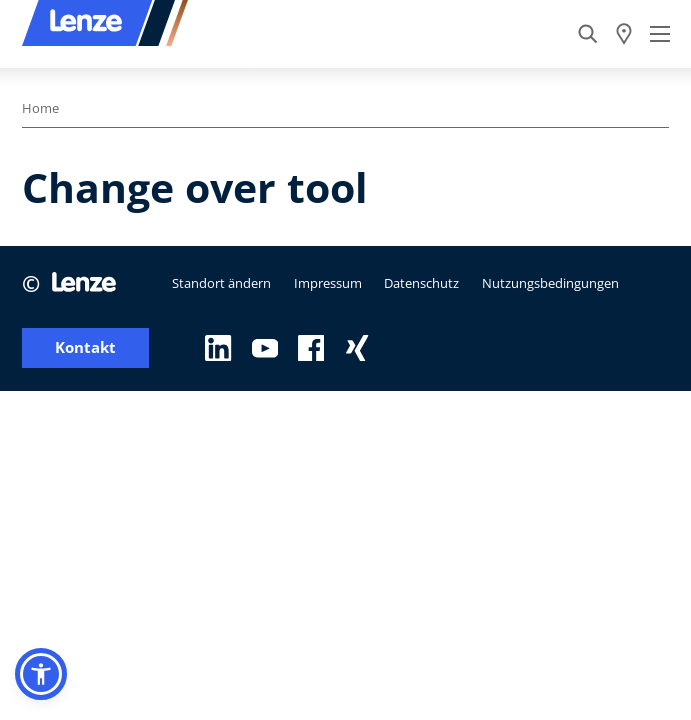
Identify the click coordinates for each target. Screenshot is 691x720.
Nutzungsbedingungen (550, 283)
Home (40, 108)
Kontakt (85, 347)
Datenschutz (421, 283)
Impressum (328, 283)
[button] (41, 674)
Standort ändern (221, 283)
